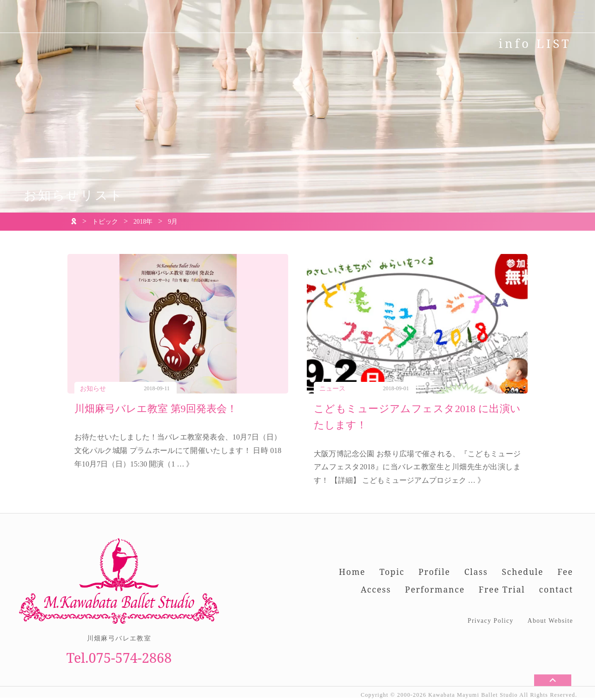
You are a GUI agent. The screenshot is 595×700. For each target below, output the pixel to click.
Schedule (522, 572)
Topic (392, 572)
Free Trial (502, 589)
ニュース (332, 389)
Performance (435, 589)
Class (476, 572)
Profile (434, 572)
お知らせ (93, 389)
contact (556, 589)
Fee (565, 572)
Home (352, 572)
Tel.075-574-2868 (119, 657)
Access (376, 589)
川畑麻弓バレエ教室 (119, 638)
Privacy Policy (491, 621)
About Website (550, 621)
